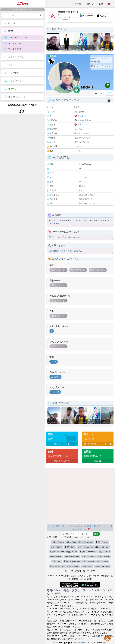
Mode (77, 4)
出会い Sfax (57, 561)
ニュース (69, 571)
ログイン (90, 4)
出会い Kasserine (57, 552)
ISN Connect (80, 642)
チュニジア (82, 116)
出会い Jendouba (85, 547)
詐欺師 (78, 571)
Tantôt (23, 4)
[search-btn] (40, 15)
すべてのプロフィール (17, 37)
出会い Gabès (57, 547)
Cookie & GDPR (55, 576)
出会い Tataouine (58, 566)
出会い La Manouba (88, 552)
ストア (86, 571)
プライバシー (93, 576)
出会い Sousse (102, 561)
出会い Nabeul (104, 556)
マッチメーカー (14, 43)
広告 (66, 576)
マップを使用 (13, 49)
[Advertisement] (80, 16)
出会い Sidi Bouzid (72, 561)
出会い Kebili (72, 552)
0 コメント (107, 66)
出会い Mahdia (56, 556)
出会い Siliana (88, 561)
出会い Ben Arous (86, 542)
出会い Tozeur (73, 566)
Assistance (108, 638)
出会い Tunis (87, 566)
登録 (101, 4)
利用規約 (105, 576)
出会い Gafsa (70, 547)
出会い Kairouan (102, 547)
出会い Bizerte (102, 542)
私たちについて (78, 576)
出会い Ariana (58, 542)
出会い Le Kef (105, 552)
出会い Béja (71, 542)
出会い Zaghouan (102, 566)
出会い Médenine (72, 556)
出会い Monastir (89, 556)
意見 (93, 571)
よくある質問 (86, 579)
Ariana (81, 120)
